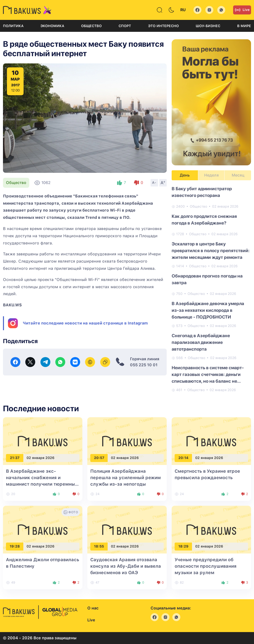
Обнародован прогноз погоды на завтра (207, 279)
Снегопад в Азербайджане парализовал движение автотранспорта (201, 342)
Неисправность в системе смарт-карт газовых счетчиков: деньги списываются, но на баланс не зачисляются (208, 375)
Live (242, 10)
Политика (13, 26)
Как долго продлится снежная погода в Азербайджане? (204, 220)
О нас (93, 608)
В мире (244, 26)
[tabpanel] (211, 289)
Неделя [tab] (211, 175)
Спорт (125, 26)
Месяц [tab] (238, 175)
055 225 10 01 (144, 365)
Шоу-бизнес (208, 26)
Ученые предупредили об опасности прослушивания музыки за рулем (206, 566)
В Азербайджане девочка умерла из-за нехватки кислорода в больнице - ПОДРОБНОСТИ (208, 310)
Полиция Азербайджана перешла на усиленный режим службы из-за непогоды (126, 478)
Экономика (52, 26)
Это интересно (163, 26)
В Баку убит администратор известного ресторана (202, 192)
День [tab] (185, 175)
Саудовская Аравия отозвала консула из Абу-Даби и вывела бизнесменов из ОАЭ (126, 566)
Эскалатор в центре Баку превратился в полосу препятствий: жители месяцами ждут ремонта (211, 251)
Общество (91, 26)
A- (154, 183)
